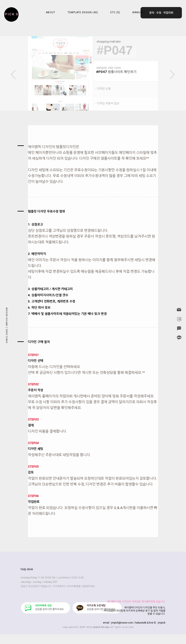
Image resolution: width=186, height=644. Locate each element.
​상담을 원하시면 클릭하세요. (50, 607)
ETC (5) (115, 12)
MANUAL (138, 12)
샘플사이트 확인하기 (127, 70)
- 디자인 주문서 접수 (107, 103)
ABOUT (51, 12)
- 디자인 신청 (103, 89)
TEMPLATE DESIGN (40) (83, 12)
